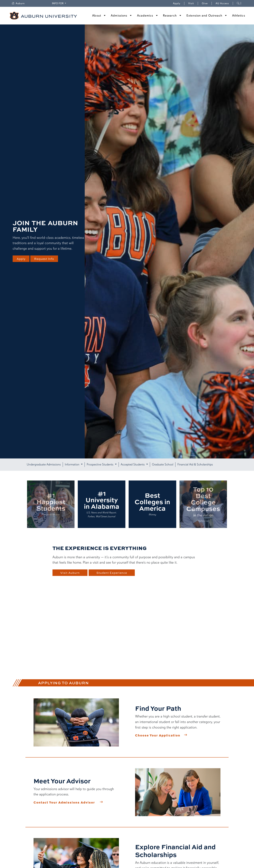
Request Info (46, 259)
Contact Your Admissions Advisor (64, 802)
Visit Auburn (70, 573)
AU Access (222, 3)
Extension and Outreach (204, 16)
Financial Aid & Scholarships (195, 464)
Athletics (239, 16)
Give (207, 3)
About (97, 16)
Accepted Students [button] (133, 464)
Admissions (119, 16)
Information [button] (72, 464)
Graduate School (163, 464)
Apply (177, 3)
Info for (58, 3)
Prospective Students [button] (100, 464)
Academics (145, 16)
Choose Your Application (158, 735)
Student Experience (113, 573)
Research (170, 16)
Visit (191, 3)
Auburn (18, 3)
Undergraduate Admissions (44, 464)
